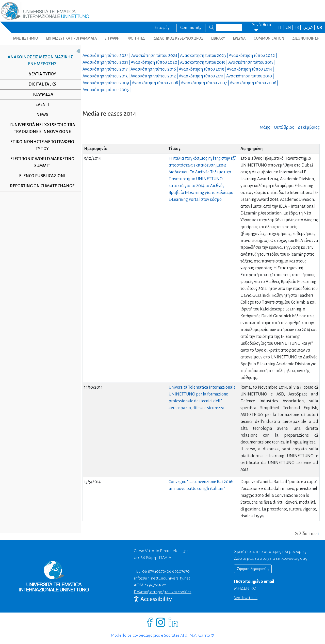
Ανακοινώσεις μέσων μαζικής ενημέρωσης (38, 61)
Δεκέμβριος (309, 127)
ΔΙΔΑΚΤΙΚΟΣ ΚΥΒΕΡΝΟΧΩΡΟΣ (178, 38)
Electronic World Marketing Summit (40, 162)
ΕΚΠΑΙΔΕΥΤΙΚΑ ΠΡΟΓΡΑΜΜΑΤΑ (71, 38)
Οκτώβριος (284, 127)
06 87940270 (154, 571)
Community (191, 28)
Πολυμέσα (40, 94)
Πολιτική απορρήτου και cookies (163, 592)
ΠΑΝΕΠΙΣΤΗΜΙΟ (25, 38)
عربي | (309, 27)
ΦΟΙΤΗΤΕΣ (136, 38)
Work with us (246, 598)
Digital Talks (40, 84)
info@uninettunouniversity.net (162, 578)
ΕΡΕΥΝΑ (239, 38)
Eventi (40, 105)
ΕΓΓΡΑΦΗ (112, 38)
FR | (298, 27)
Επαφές (162, 28)
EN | (290, 27)
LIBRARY (218, 38)
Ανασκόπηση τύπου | (107, 56)
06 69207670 (178, 571)
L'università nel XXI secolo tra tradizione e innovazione (40, 128)
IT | (281, 27)
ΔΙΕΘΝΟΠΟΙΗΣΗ (306, 38)
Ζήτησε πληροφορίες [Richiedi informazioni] (253, 569)
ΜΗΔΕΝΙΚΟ (245, 588)
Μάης (265, 127)
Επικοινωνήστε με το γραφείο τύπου (40, 145)
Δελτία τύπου (40, 74)
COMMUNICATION (269, 38)
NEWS (40, 115)
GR (319, 27)
